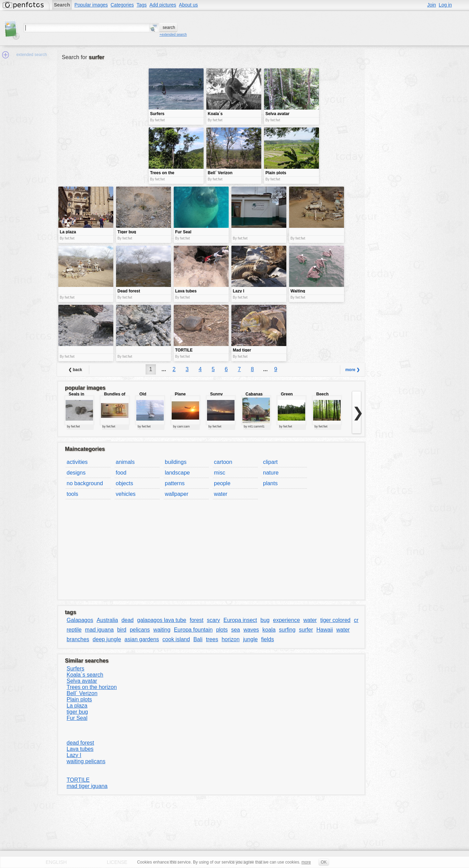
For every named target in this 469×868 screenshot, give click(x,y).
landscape (177, 473)
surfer (306, 630)
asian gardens (142, 639)
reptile (74, 630)
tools (72, 494)
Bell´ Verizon (82, 693)
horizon (230, 639)
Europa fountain (193, 630)
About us (188, 5)
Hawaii (325, 630)
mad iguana (100, 630)
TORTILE (78, 780)
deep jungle (107, 639)
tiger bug (77, 712)
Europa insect (240, 620)
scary (213, 620)
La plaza (77, 706)
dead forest (80, 743)
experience (286, 620)
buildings (176, 462)
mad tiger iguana (87, 786)
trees (212, 639)
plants (270, 483)
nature (271, 473)
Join (432, 5)
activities (77, 462)
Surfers (76, 669)
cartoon (223, 462)
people (222, 483)
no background (85, 483)
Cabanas (254, 394)
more (306, 862)
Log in (445, 5)
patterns (175, 483)
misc (220, 473)
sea (236, 630)
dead (128, 620)
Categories (122, 5)
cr (356, 620)
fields (268, 639)
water (221, 494)
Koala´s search (85, 675)
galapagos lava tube (162, 620)
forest (196, 620)
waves (251, 630)
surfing (287, 630)
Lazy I (74, 755)
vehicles (126, 494)
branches (78, 639)
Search (62, 5)
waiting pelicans (86, 761)
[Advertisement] (103, 117)
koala (269, 630)
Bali (198, 639)
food (121, 473)
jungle (250, 639)
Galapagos (80, 620)
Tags (142, 5)
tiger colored (335, 620)
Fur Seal (77, 718)
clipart (270, 462)
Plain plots (79, 699)
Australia (107, 620)
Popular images (91, 5)
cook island (176, 639)
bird (122, 630)
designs (76, 473)
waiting (162, 630)
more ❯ (353, 370)
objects (124, 483)
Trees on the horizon (92, 687)
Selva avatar (82, 681)
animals (125, 462)
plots (222, 630)
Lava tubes (80, 749)
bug (265, 620)
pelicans (140, 630)
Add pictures (163, 5)
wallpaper (176, 494)
